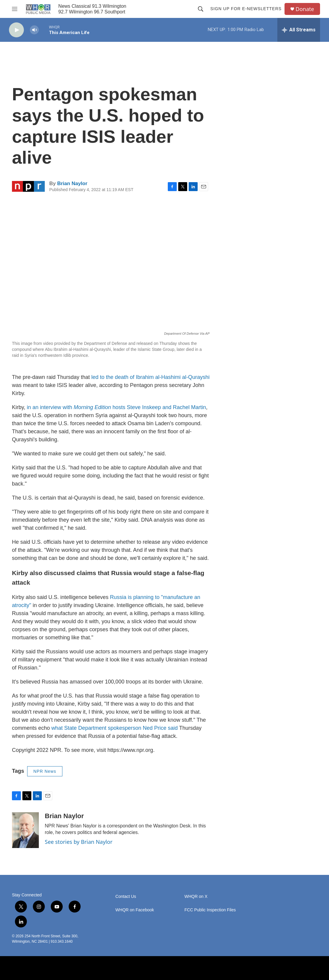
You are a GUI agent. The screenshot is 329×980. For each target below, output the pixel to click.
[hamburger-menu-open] (15, 9)
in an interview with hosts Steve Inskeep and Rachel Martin (116, 407)
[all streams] (299, 30)
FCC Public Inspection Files (210, 910)
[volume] (34, 30)
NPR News (45, 771)
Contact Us (126, 897)
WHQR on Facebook (135, 910)
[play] (16, 30)
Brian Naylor (72, 183)
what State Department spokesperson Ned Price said (114, 728)
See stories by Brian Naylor (79, 842)
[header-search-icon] (201, 9)
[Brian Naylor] (25, 830)
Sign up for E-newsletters (246, 9)
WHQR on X (196, 897)
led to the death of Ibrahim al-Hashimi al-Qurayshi (150, 377)
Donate (305, 9)
